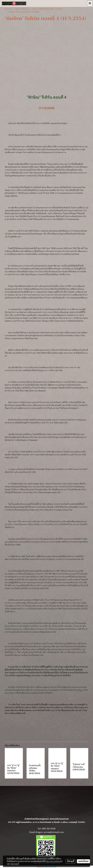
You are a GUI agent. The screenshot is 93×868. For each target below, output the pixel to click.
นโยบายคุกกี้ (15, 864)
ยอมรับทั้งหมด (83, 861)
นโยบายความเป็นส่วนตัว (54, 861)
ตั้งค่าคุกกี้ (71, 861)
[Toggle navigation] (90, 3)
